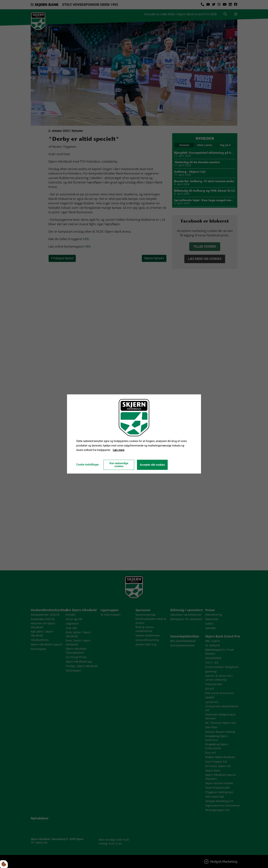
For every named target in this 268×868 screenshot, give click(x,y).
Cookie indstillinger (88, 465)
